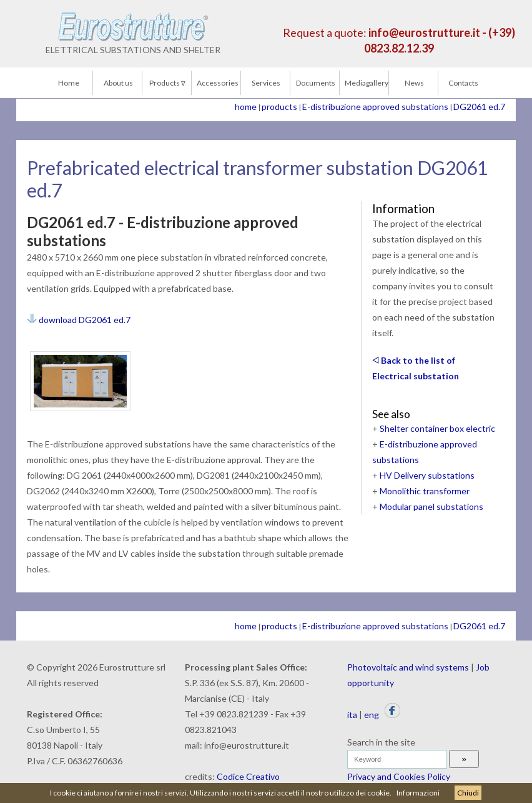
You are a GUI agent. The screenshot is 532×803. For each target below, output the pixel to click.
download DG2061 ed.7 (79, 320)
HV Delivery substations (427, 475)
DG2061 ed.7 (479, 107)
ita (352, 715)
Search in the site (381, 742)
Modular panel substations (431, 506)
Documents (316, 83)
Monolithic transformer (425, 491)
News (414, 83)
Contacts (463, 83)
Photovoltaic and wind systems (408, 667)
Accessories (218, 83)
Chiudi (468, 793)
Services (266, 83)
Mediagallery (367, 83)
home (246, 107)
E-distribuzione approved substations (375, 107)
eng (372, 715)
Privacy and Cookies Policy (399, 776)
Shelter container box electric (437, 428)
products (279, 107)
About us (118, 83)
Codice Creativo (248, 776)
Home (69, 83)
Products (167, 83)
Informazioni (418, 793)
